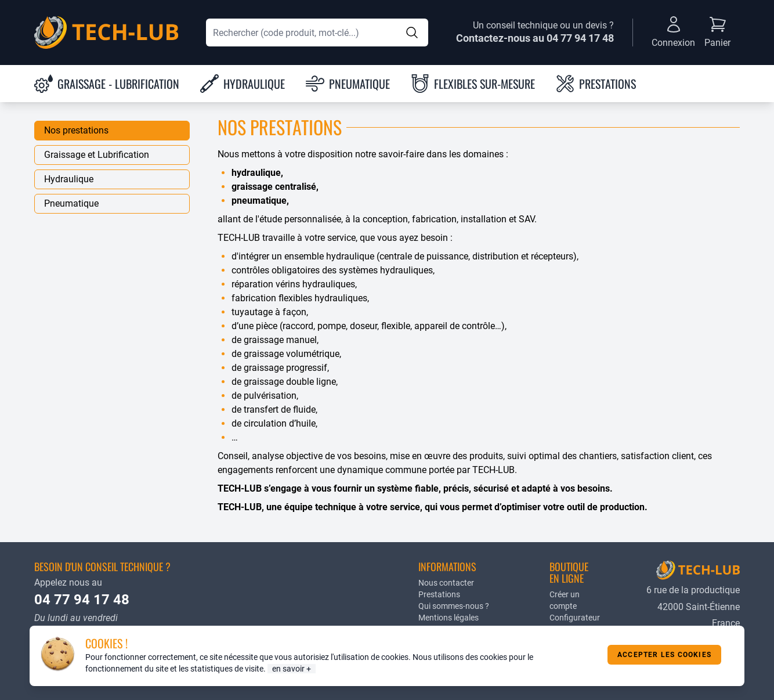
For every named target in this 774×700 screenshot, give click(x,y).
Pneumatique (71, 203)
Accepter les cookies (664, 655)
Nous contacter (446, 583)
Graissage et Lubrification (97, 155)
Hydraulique (69, 179)
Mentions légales (449, 618)
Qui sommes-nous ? (454, 606)
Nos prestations (76, 130)
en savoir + (292, 669)
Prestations (439, 594)
